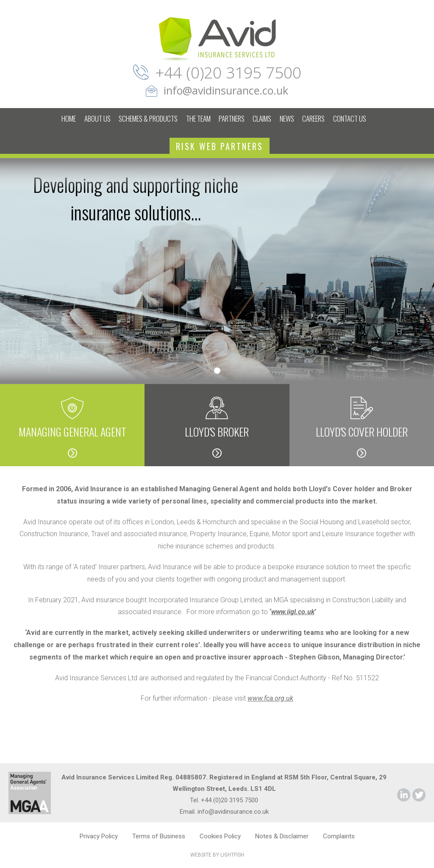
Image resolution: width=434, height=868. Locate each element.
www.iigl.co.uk (293, 612)
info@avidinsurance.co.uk (226, 90)
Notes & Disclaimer (282, 836)
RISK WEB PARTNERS (220, 146)
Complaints (339, 836)
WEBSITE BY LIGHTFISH (217, 855)
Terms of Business (159, 836)
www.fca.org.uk (270, 698)
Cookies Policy (220, 836)
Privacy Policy (99, 836)
